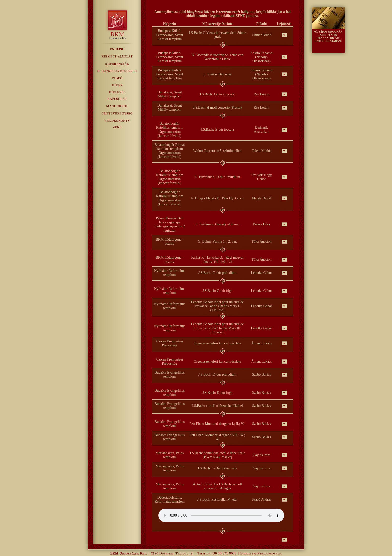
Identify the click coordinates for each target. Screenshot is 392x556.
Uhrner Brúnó (261, 35)
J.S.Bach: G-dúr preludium (217, 273)
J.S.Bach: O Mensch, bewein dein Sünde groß (218, 35)
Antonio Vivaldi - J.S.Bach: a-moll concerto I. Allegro (217, 486)
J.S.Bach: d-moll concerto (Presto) (217, 107)
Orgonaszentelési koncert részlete (218, 343)
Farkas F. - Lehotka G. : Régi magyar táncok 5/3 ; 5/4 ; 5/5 (217, 260)
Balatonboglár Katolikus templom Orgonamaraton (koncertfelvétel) (170, 130)
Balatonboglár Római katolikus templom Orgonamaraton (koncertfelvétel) (169, 151)
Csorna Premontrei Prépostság (170, 343)
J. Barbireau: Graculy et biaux (217, 224)
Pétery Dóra (261, 224)
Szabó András (261, 499)
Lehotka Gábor (261, 273)
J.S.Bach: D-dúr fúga (217, 393)
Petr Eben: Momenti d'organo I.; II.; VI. (217, 424)
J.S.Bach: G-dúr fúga (217, 291)
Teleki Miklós (262, 151)
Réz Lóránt (261, 94)
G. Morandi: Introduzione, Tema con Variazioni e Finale (218, 57)
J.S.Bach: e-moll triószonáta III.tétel (217, 406)
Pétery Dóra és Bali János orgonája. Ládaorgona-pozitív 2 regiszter (170, 224)
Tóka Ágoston (262, 241)
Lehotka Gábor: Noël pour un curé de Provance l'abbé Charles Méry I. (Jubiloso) (218, 306)
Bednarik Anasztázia (261, 130)
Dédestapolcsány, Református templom (170, 499)
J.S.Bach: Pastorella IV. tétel (217, 499)
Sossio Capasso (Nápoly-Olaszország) (261, 57)
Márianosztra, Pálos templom (170, 455)
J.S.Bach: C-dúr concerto (217, 94)
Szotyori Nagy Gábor (261, 177)
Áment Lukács (261, 343)
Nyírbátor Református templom (170, 273)
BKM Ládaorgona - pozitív (169, 241)
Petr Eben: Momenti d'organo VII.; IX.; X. (217, 437)
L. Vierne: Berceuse (217, 74)
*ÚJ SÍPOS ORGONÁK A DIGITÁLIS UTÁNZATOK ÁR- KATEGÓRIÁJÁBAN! (328, 36)
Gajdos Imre (262, 455)
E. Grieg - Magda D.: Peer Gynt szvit (217, 198)
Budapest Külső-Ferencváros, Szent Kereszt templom (170, 35)
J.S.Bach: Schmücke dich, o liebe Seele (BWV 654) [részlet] (217, 455)
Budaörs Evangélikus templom (170, 374)
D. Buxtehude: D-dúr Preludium (217, 177)
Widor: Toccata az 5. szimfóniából (217, 151)
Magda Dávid (261, 198)
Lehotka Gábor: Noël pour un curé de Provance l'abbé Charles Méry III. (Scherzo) (218, 328)
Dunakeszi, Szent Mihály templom (170, 94)
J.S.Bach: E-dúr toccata (217, 130)
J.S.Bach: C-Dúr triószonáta (217, 468)
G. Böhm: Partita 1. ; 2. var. (217, 241)
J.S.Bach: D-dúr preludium (217, 374)
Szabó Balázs (261, 374)
